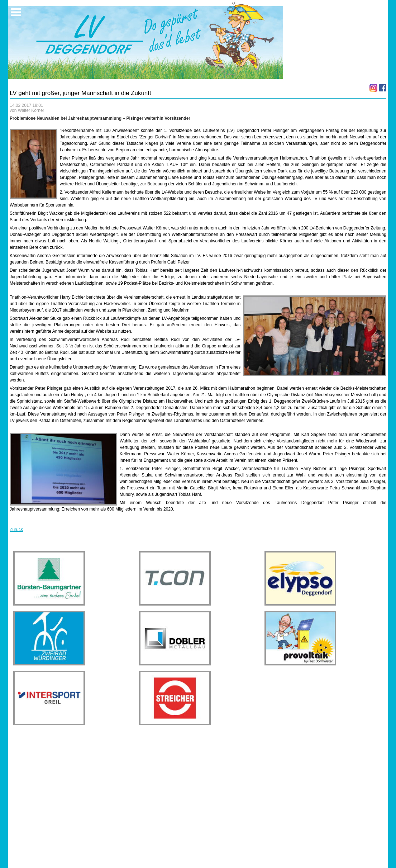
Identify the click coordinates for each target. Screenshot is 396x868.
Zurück (16, 530)
